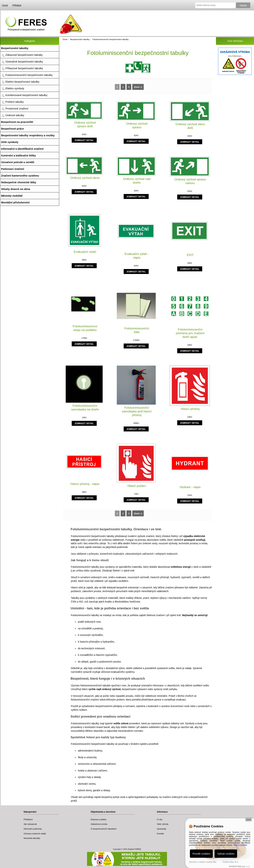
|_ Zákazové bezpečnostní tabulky (22, 55)
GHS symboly (10, 142)
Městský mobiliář (12, 196)
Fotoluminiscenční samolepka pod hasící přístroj (137, 411)
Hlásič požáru (137, 486)
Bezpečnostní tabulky (80, 39)
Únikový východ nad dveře (137, 181)
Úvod (5, 5)
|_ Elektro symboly (13, 88)
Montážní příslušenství (15, 202)
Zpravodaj (162, 829)
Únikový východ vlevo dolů (190, 126)
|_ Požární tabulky (12, 102)
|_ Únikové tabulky (13, 115)
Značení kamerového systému (20, 176)
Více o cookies (240, 845)
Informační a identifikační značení (22, 149)
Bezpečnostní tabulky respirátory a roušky (28, 135)
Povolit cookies (201, 854)
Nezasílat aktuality (32, 838)
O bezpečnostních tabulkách (104, 829)
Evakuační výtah (85, 252)
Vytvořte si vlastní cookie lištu (203, 862)
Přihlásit (17, 5)
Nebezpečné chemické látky (19, 182)
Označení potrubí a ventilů (18, 162)
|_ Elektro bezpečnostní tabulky (20, 82)
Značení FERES (134, 849)
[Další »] (138, 87)
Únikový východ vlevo (85, 178)
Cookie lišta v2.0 (230, 862)
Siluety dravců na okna (16, 189)
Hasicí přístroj (190, 409)
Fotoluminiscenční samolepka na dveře (85, 408)
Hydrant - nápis (190, 487)
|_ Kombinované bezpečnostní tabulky (24, 95)
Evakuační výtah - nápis (137, 256)
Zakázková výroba (99, 824)
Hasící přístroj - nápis (85, 484)
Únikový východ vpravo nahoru (190, 181)
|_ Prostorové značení (15, 108)
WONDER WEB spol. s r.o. (239, 866)
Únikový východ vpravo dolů (85, 124)
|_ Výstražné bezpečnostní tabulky (22, 62)
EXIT (190, 255)
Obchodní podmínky (33, 829)
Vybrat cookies (226, 854)
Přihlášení (28, 819)
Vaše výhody (163, 824)
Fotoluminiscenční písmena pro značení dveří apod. (190, 333)
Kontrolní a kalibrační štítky (18, 155)
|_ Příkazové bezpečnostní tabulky (22, 68)
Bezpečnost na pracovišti (17, 122)
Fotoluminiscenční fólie (137, 330)
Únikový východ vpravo (137, 125)
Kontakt (160, 833)
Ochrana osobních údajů (35, 833)
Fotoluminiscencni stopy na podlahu (85, 328)
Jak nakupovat (30, 824)
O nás (160, 819)
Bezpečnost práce (12, 129)
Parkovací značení (13, 169)
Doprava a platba (98, 819)
